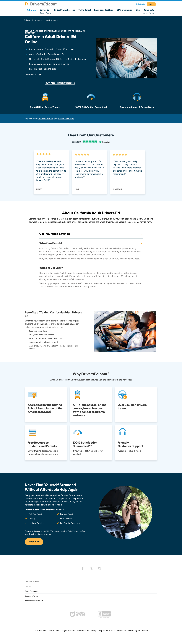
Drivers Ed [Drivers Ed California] (39, 20)
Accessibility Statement (34, 601)
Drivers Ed (45, 10)
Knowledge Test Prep (104, 10)
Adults (48, 13)
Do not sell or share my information (132, 630)
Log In (151, 4)
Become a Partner (32, 596)
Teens (42, 13)
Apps (145, 13)
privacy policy (96, 630)
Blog (138, 10)
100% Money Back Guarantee (60, 83)
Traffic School (85, 10)
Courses (28, 586)
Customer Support (32, 582)
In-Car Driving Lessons (65, 10)
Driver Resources (32, 591)
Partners (152, 13)
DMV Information (125, 10)
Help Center (141, 4)
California (27, 20)
